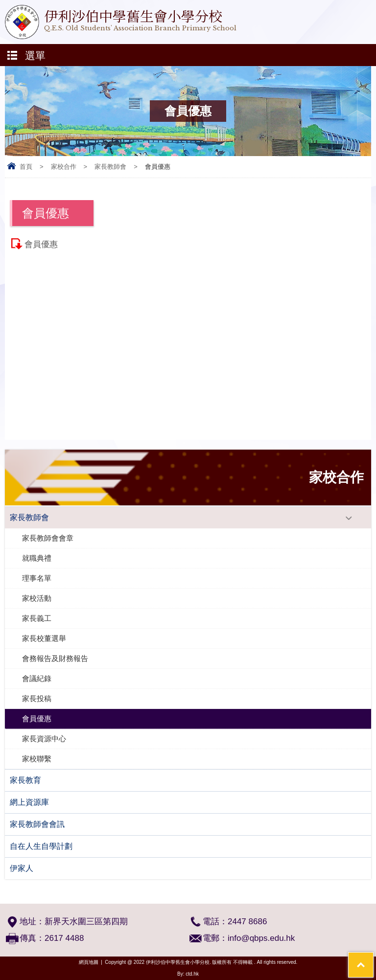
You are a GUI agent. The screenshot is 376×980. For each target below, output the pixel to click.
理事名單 (37, 578)
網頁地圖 (89, 962)
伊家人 (22, 868)
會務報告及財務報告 (55, 658)
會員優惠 (41, 244)
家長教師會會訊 (37, 824)
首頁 (26, 167)
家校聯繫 (37, 759)
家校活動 (37, 598)
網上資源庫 (29, 802)
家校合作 (64, 167)
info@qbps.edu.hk (261, 938)
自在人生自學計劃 (41, 846)
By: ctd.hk (188, 974)
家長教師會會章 (48, 538)
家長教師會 (110, 167)
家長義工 (37, 618)
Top (373, 958)
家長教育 (25, 780)
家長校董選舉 (44, 638)
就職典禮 (37, 558)
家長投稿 (37, 698)
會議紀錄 (37, 678)
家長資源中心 (44, 739)
